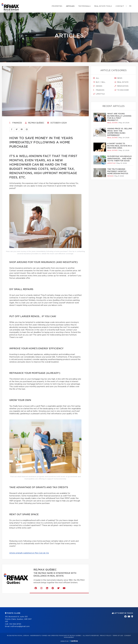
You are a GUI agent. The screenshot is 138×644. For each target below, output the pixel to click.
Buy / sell (99, 82)
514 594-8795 (15, 624)
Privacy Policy (106, 636)
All (96, 78)
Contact (120, 6)
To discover (122, 90)
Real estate (121, 82)
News (118, 78)
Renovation (121, 86)
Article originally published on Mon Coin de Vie (29, 553)
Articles (70, 6)
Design (98, 86)
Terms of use (118, 636)
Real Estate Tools (103, 6)
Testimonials (84, 6)
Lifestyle (99, 94)
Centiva (74, 641)
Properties (57, 6)
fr (130, 6)
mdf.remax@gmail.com (20, 627)
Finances (16, 123)
